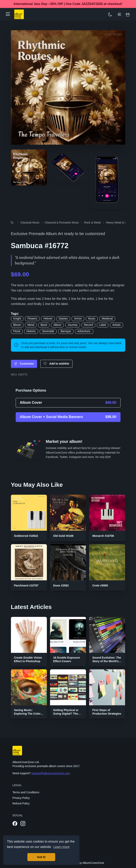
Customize (24, 364)
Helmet (48, 318)
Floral (17, 331)
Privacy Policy (21, 798)
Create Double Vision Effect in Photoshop (28, 659)
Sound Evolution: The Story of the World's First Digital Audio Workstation (107, 663)
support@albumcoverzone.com (51, 773)
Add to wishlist (56, 364)
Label (103, 325)
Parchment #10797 (26, 585)
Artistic (117, 325)
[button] (9, 14)
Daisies (63, 318)
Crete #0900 (100, 585)
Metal (31, 325)
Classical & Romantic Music (62, 223)
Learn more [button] (62, 847)
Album (57, 325)
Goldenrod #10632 (26, 536)
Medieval (107, 318)
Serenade (48, 331)
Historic (31, 331)
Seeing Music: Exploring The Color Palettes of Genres (27, 714)
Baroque (66, 331)
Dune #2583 (61, 585)
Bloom (17, 325)
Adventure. (84, 331)
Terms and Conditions (26, 792)
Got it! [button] (41, 857)
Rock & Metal (92, 223)
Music (92, 318)
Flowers (32, 318)
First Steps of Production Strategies (107, 712)
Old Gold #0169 (63, 536)
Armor (78, 318)
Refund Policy (21, 803)
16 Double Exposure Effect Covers (67, 659)
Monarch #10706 (103, 536)
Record (88, 325)
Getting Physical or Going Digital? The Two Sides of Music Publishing (66, 715)
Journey (73, 325)
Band (44, 325)
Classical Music (30, 223)
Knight (17, 318)
